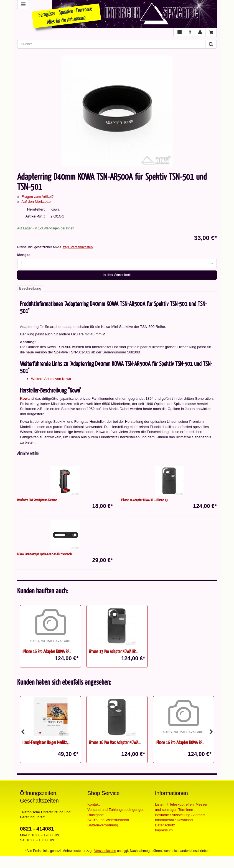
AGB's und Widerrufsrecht (108, 820)
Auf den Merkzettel (36, 202)
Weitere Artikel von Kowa (51, 379)
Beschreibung (30, 288)
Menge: (24, 255)
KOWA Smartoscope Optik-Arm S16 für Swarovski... (45, 554)
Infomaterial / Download (174, 820)
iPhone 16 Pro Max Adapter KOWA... (115, 742)
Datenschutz (165, 825)
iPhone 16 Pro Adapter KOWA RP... (47, 651)
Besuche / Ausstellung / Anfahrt (180, 815)
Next (211, 732)
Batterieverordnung (103, 825)
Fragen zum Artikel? (38, 197)
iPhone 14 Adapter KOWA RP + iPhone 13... (145, 500)
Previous (23, 732)
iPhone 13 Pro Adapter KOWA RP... (113, 651)
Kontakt (93, 804)
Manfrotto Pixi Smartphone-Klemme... (38, 500)
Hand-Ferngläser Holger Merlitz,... (46, 742)
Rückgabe (96, 815)
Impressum (164, 830)
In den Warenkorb (117, 275)
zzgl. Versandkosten (78, 247)
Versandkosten (105, 851)
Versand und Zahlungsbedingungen (116, 810)
